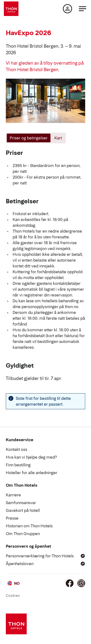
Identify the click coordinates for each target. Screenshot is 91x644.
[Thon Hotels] (11, 9)
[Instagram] (81, 583)
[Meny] (83, 9)
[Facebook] (70, 583)
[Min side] (67, 9)
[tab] (28, 138)
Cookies (13, 595)
